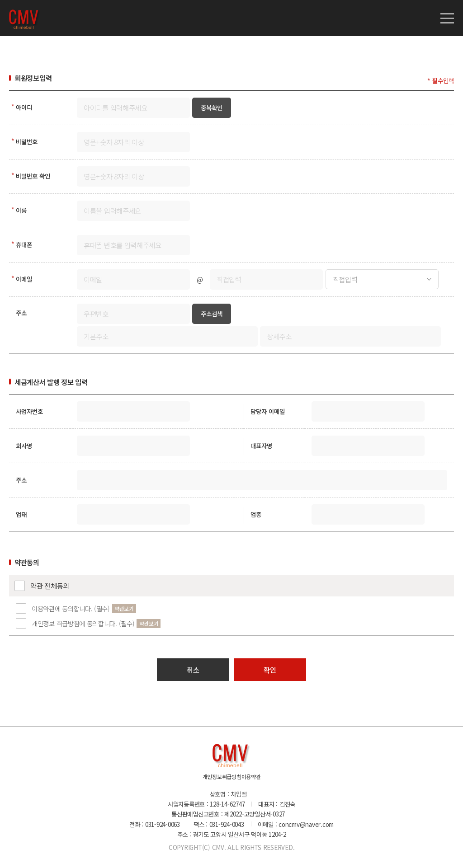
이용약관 (251, 777)
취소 (193, 670)
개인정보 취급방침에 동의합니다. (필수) (83, 623)
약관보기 (124, 608)
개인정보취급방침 (222, 777)
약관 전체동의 (50, 586)
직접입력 (345, 279)
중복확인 (212, 108)
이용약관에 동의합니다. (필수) (71, 608)
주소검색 (212, 314)
